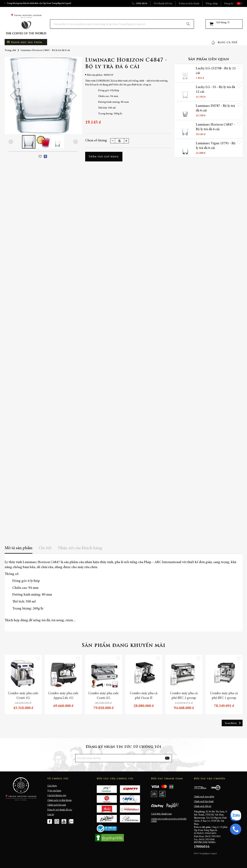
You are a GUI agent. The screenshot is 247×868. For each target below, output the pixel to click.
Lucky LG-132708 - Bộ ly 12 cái (212, 71)
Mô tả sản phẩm (19, 548)
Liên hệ (51, 815)
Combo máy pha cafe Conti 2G (103, 696)
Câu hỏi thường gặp (57, 796)
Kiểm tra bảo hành (189, 4)
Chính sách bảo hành (204, 802)
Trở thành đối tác (163, 4)
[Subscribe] (167, 758)
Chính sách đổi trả (203, 806)
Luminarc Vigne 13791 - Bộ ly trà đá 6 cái (213, 147)
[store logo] (26, 24)
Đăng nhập (212, 4)
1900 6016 (141, 4)
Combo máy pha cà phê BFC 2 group (184, 696)
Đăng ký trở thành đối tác (60, 810)
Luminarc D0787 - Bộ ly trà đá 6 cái (213, 109)
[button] (242, 3)
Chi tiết (45, 548)
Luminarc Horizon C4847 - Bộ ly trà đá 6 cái (211, 128)
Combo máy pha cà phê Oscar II (144, 696)
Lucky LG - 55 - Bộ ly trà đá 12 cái (213, 90)
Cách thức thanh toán (161, 814)
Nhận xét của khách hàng (80, 548)
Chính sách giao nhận (204, 797)
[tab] (19, 549)
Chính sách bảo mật (57, 805)
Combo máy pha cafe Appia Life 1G (63, 696)
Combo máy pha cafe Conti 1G (23, 696)
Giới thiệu (52, 786)
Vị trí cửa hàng (54, 791)
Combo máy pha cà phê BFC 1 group (224, 696)
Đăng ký (229, 4)
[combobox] (122, 24)
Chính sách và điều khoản (59, 800)
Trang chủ (10, 50)
